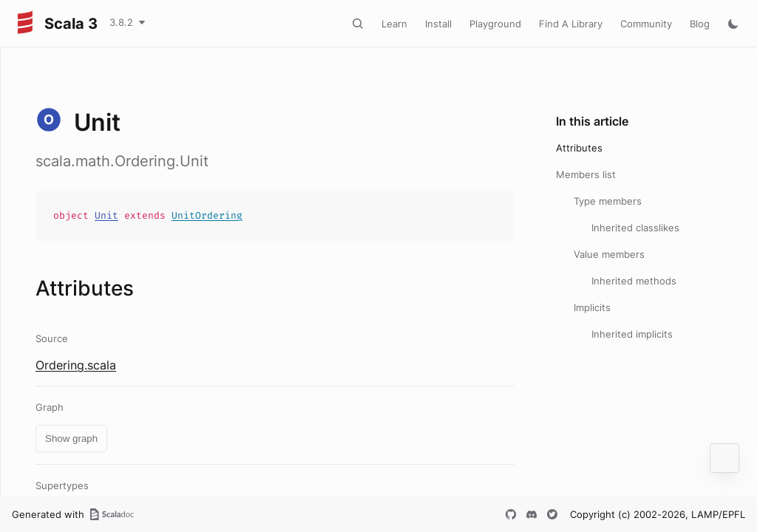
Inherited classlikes (635, 228)
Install (438, 24)
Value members (609, 254)
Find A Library (571, 24)
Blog (700, 24)
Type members (608, 201)
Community (646, 24)
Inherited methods (634, 281)
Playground (495, 24)
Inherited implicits (632, 334)
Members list (586, 174)
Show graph (71, 439)
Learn (394, 24)
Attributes (579, 148)
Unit (106, 215)
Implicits (592, 307)
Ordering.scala (76, 365)
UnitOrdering (207, 215)
